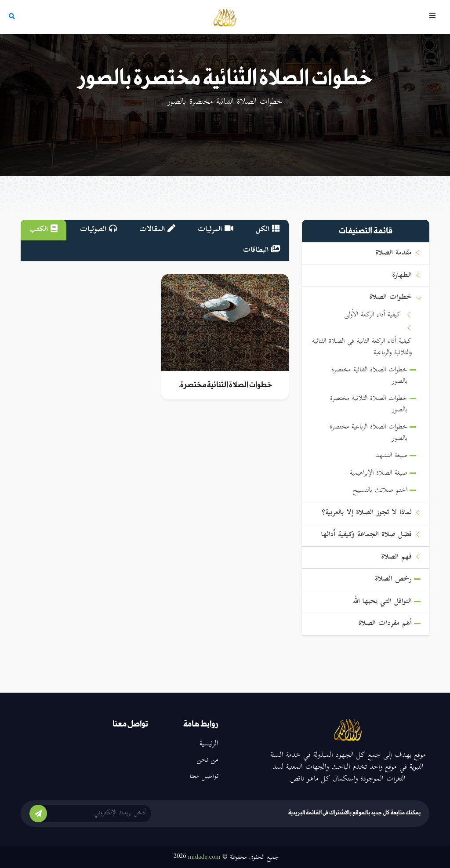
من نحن (208, 760)
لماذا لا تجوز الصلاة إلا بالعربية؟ (367, 513)
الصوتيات (98, 230)
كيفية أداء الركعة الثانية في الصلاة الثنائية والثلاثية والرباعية (362, 347)
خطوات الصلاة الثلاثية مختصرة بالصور (369, 405)
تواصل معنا (204, 777)
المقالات (157, 230)
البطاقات (261, 251)
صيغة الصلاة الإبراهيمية (379, 474)
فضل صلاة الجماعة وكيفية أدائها (367, 535)
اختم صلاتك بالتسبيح (380, 491)
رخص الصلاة (393, 579)
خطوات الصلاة (390, 298)
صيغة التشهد (392, 456)
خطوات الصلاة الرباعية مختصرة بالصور (368, 433)
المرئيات (216, 230)
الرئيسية (209, 744)
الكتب (44, 230)
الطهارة (402, 276)
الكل (268, 230)
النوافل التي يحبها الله (382, 602)
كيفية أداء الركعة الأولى (372, 315)
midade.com (204, 857)
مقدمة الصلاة (394, 253)
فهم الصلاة (396, 557)
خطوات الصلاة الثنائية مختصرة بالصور (369, 376)
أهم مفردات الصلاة (385, 624)
